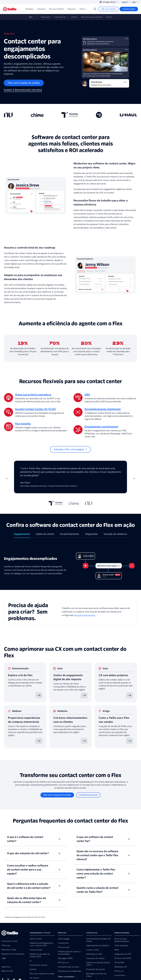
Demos (74, 17)
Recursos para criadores (92, 17)
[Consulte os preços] (88, 795)
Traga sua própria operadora (33, 395)
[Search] (95, 9)
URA (87, 395)
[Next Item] (134, 479)
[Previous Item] (7, 479)
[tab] (56, 503)
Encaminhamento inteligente (103, 409)
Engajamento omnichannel (101, 427)
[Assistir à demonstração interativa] (23, 90)
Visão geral (45, 17)
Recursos (73, 9)
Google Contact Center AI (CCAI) (35, 409)
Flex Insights (23, 424)
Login (135, 2)
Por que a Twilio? (57, 9)
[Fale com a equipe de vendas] (24, 83)
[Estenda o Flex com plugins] (70, 449)
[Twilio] (10, 9)
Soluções (42, 9)
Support (126, 2)
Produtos (30, 9)
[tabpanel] (70, 479)
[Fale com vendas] (109, 9)
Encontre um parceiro (85, 615)
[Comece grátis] (129, 9)
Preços (84, 9)
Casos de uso (60, 17)
